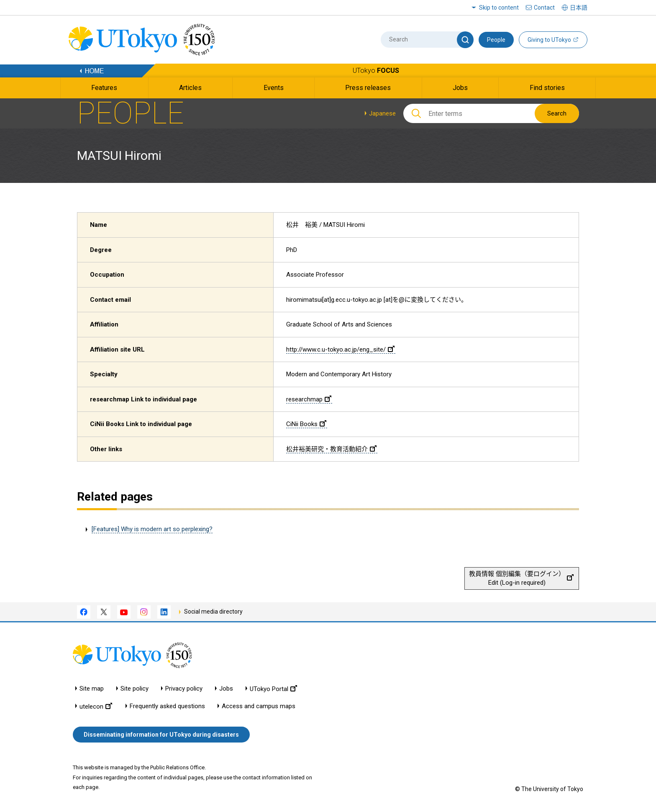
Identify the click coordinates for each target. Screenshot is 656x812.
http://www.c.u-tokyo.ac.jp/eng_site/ (340, 349)
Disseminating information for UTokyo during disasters (161, 735)
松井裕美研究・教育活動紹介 (331, 449)
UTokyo (376, 71)
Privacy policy (184, 689)
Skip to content (499, 8)
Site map (92, 689)
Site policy (135, 689)
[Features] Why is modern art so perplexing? (152, 529)
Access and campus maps (259, 706)
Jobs (226, 689)
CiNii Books (306, 424)
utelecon (96, 706)
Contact (544, 8)
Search (557, 113)
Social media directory (213, 612)
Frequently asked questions (167, 706)
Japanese (382, 113)
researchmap (309, 399)
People (496, 40)
